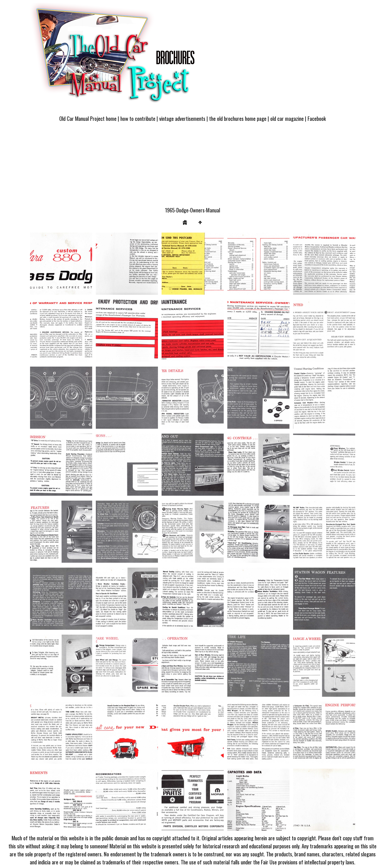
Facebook (317, 118)
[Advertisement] (193, 167)
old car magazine (287, 118)
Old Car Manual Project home (88, 118)
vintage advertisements (182, 118)
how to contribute (138, 118)
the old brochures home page (238, 118)
